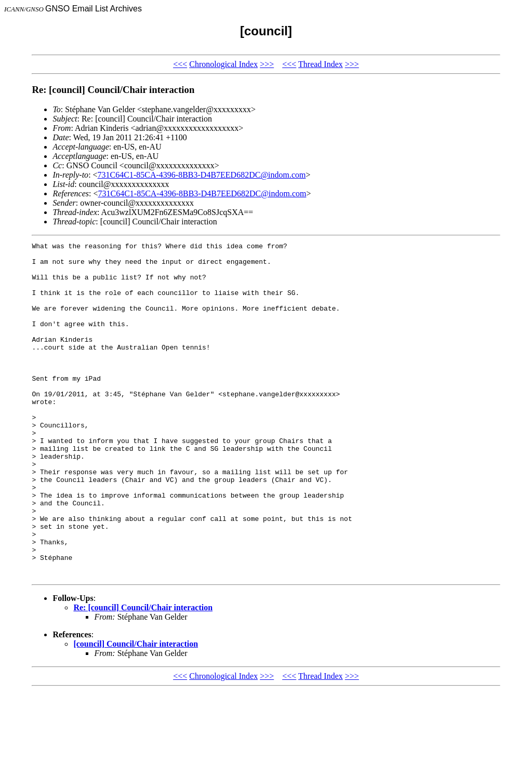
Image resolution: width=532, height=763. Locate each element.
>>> (267, 64)
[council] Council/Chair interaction (136, 711)
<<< (180, 64)
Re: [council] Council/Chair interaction (143, 674)
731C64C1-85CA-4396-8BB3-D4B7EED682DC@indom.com (202, 175)
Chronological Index (223, 64)
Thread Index (321, 64)
